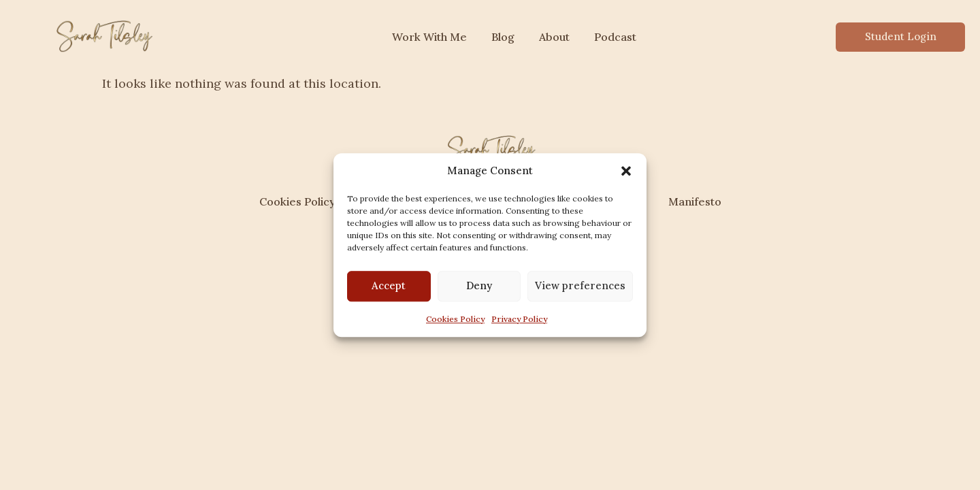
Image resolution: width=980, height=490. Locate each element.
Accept (389, 285)
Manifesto (695, 201)
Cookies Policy (455, 319)
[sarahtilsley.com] (103, 35)
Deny (479, 285)
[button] (626, 171)
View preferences (580, 285)
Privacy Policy (519, 319)
